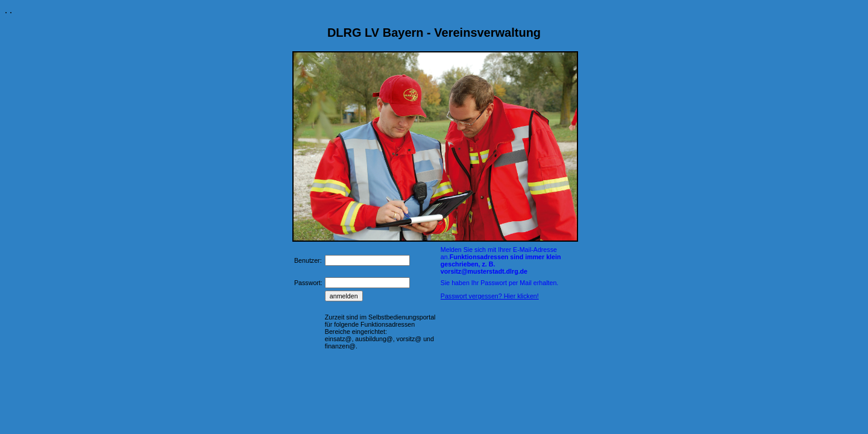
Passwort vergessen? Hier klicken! (490, 296)
